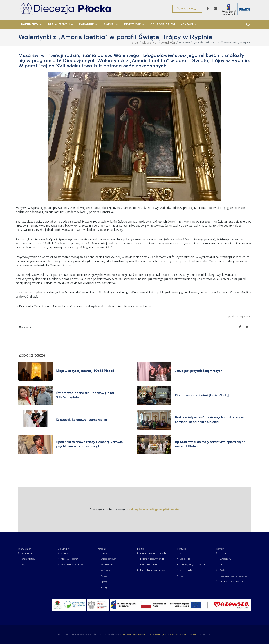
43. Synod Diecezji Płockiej (72, 565)
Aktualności (27, 553)
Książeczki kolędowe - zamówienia (82, 420)
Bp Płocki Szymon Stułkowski (153, 553)
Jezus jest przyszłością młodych (199, 371)
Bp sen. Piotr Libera (149, 565)
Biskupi (141, 549)
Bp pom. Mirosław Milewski (152, 559)
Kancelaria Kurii (226, 559)
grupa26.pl (205, 634)
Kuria (182, 553)
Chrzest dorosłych (108, 559)
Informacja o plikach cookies (231, 581)
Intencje (104, 587)
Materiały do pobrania (70, 559)
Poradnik (102, 549)
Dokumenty (64, 549)
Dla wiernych (25, 549)
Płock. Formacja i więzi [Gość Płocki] (202, 396)
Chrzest (104, 553)
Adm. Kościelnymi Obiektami (192, 565)
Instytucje (181, 549)
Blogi (23, 565)
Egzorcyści (105, 581)
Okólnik (65, 553)
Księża (222, 570)
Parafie (222, 565)
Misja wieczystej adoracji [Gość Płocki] (85, 371)
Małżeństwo (106, 570)
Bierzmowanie (107, 565)
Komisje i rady (186, 570)
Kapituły (183, 576)
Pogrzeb (104, 576)
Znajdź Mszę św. (29, 559)
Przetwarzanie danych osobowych (234, 576)
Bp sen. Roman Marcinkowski (153, 570)
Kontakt (220, 549)
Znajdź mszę (187, 9)
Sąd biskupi (185, 559)
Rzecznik (223, 553)
